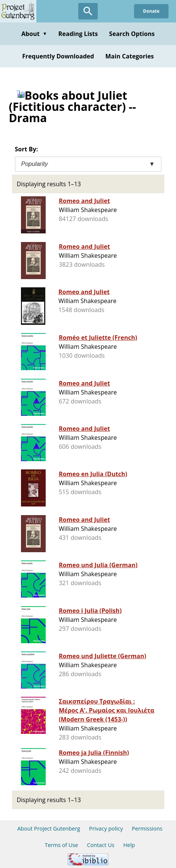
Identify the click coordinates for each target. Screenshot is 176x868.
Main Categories (130, 56)
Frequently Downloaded (58, 56)
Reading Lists (78, 34)
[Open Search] (88, 11)
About (34, 34)
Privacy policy (106, 828)
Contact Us (101, 845)
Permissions (147, 828)
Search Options (132, 34)
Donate (151, 11)
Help (129, 845)
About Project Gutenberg (49, 828)
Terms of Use (62, 845)
